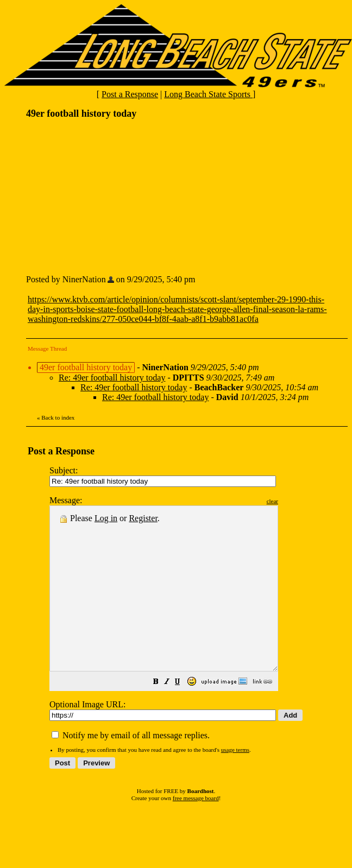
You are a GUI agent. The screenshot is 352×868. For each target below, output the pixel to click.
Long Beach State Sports (208, 94)
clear (300, 501)
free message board (196, 831)
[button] (183, 715)
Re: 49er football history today (112, 378)
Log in (106, 518)
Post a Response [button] (130, 94)
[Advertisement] (108, 196)
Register (143, 518)
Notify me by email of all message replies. (131, 768)
